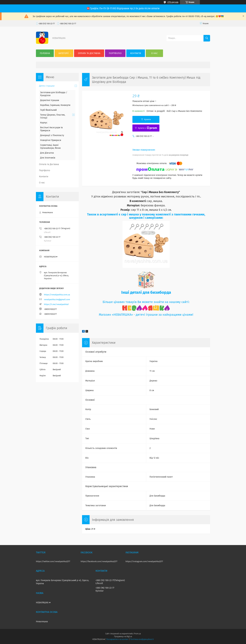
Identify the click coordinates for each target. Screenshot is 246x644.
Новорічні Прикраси (51, 140)
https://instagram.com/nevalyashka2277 (144, 561)
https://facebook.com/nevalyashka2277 (99, 561)
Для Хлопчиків (48, 158)
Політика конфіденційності (142, 639)
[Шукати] (207, 38)
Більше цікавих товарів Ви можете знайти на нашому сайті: (146, 302)
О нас (155, 53)
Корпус (44, 123)
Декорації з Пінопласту (52, 135)
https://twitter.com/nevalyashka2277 (53, 561)
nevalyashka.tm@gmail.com (57, 299)
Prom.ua (137, 634)
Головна (45, 53)
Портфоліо (115, 53)
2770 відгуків (173, 2)
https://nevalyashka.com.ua (57, 295)
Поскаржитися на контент (117, 639)
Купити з (147, 128)
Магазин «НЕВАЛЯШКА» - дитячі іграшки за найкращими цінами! (146, 315)
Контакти (136, 53)
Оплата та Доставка (89, 53)
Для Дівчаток (47, 153)
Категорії (64, 53)
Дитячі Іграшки (47, 86)
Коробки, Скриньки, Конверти (55, 105)
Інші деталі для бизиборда (146, 292)
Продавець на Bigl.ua (123, 636)
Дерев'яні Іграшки (50, 100)
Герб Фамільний (48, 110)
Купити (147, 119)
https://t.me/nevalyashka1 (56, 304)
